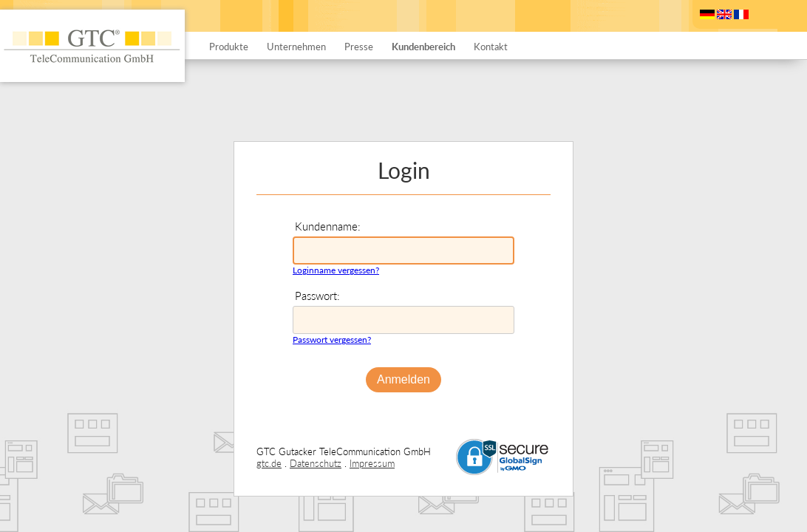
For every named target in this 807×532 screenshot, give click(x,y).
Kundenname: (328, 226)
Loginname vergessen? (336, 270)
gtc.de (269, 463)
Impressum (372, 463)
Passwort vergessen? (332, 340)
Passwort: (317, 296)
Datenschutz (316, 463)
